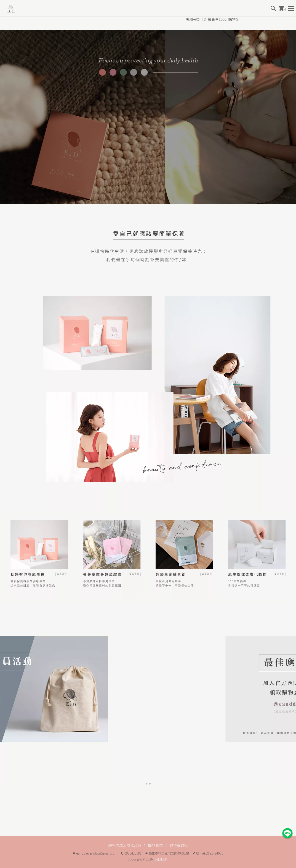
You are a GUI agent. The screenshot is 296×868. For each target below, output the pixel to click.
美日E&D (161, 859)
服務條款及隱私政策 (125, 845)
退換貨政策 (179, 845)
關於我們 (155, 845)
